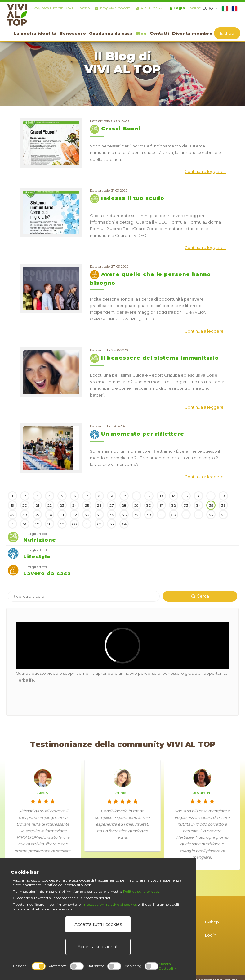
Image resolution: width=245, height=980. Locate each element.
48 (149, 515)
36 (223, 505)
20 (25, 505)
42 (75, 515)
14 (174, 496)
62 (99, 524)
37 (12, 515)
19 (13, 505)
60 (74, 524)
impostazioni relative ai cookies (109, 904)
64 (124, 524)
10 (124, 496)
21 (37, 505)
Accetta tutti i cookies (98, 924)
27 (112, 505)
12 (149, 496)
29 (136, 505)
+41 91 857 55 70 (150, 8)
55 (12, 524)
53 (211, 515)
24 (75, 505)
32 (174, 505)
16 (199, 496)
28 (124, 505)
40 (50, 515)
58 (50, 524)
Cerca (200, 596)
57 (37, 524)
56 (25, 524)
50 (174, 515)
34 (199, 505)
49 (161, 515)
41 (62, 515)
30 (149, 505)
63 (112, 524)
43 (87, 515)
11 (136, 496)
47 (136, 515)
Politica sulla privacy (141, 891)
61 (87, 524)
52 (199, 515)
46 (124, 515)
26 (99, 505)
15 (186, 496)
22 (50, 505)
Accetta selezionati (98, 947)
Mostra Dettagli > (167, 966)
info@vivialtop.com (113, 8)
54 (223, 515)
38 (25, 515)
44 (99, 515)
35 (211, 505)
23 (62, 505)
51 (186, 515)
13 (161, 496)
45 (112, 515)
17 (211, 496)
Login (177, 8)
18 (223, 496)
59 (62, 524)
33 (186, 505)
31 (161, 505)
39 (37, 515)
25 (87, 505)
